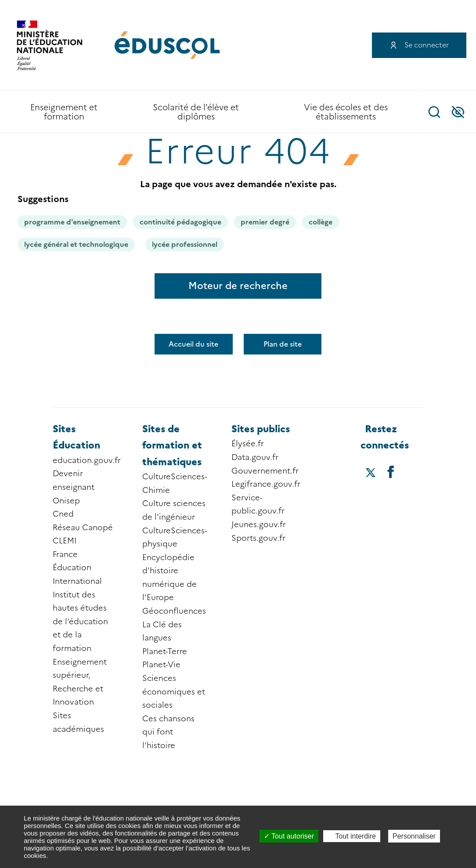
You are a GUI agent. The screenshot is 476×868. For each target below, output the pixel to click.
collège (321, 222)
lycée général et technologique (76, 244)
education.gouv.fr (87, 460)
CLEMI (65, 541)
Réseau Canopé (83, 528)
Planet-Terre (165, 651)
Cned (63, 514)
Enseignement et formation (64, 112)
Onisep (66, 501)
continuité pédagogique (180, 222)
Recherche (434, 112)
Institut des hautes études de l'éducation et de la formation (80, 622)
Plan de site (283, 344)
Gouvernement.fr (265, 471)
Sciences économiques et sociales (174, 692)
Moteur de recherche (238, 286)
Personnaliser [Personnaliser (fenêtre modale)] (414, 836)
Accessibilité (458, 112)
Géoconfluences (174, 611)
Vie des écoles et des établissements (346, 112)
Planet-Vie (161, 665)
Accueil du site (193, 344)
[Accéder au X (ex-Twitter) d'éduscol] (370, 474)
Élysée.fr (248, 444)
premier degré (265, 222)
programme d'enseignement (72, 222)
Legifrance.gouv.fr (266, 484)
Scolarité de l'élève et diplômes (196, 112)
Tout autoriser (289, 836)
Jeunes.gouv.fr (259, 524)
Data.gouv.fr (255, 457)
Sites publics (261, 429)
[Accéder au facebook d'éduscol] (391, 472)
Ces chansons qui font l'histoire (168, 732)
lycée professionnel (185, 244)
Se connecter (427, 45)
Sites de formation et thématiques (172, 445)
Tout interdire (352, 836)
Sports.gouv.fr (258, 538)
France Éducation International (77, 568)
